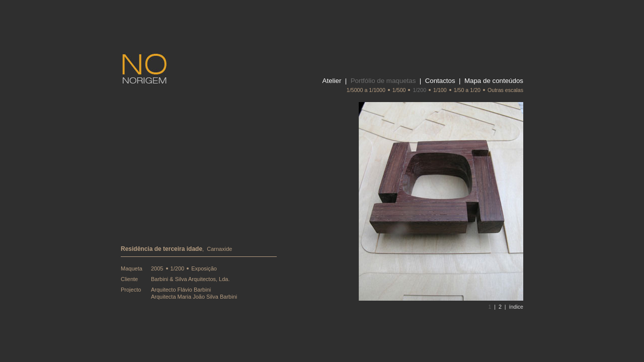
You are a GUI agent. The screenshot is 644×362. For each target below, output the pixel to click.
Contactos (440, 81)
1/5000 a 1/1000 (366, 90)
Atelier (332, 81)
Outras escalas (505, 90)
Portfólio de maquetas (383, 81)
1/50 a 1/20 (467, 90)
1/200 (419, 90)
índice (516, 307)
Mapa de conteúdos (494, 81)
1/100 (440, 90)
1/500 (399, 90)
